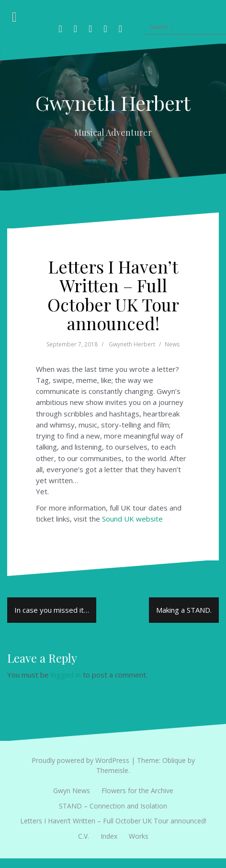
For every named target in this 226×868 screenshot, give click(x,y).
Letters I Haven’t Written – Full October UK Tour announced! (113, 821)
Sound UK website (132, 519)
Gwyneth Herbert (113, 103)
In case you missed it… (52, 610)
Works (139, 836)
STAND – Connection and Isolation (113, 806)
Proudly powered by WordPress (80, 760)
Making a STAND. (184, 610)
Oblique (174, 760)
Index (109, 836)
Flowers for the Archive (137, 791)
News (172, 344)
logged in (66, 675)
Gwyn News (72, 791)
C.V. (84, 836)
